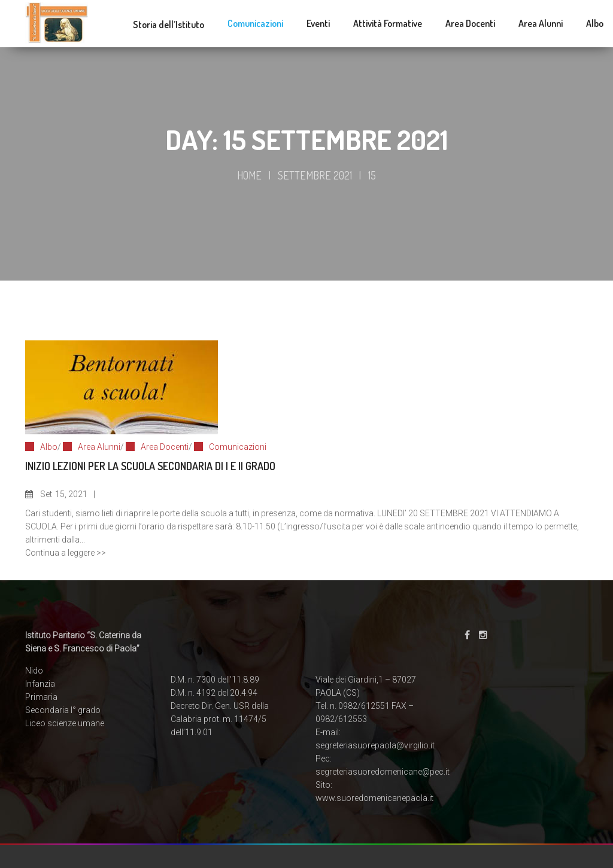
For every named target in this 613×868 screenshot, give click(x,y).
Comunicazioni (238, 447)
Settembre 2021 (315, 175)
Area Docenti (165, 447)
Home (249, 175)
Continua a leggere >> (66, 553)
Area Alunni (99, 447)
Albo (49, 447)
